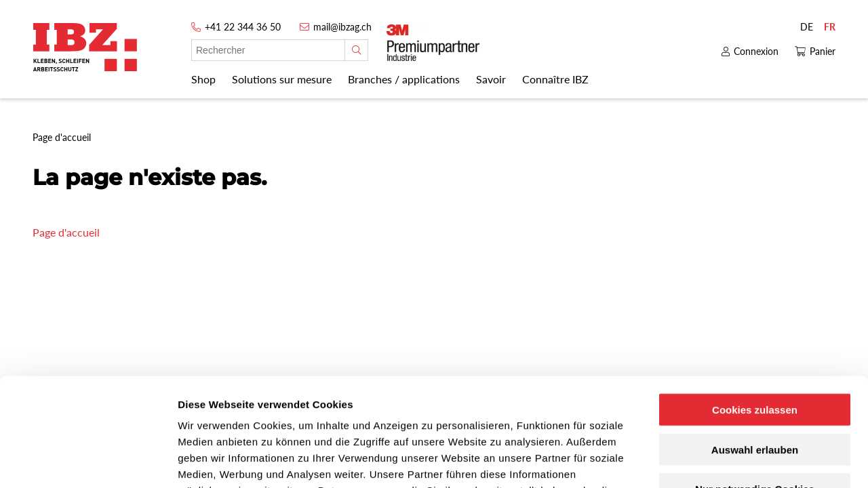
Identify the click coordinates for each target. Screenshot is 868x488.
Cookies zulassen (755, 309)
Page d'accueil (66, 232)
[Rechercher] (356, 50)
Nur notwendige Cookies (755, 389)
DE (807, 27)
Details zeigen (721, 461)
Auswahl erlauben (755, 349)
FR (830, 27)
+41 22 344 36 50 (243, 27)
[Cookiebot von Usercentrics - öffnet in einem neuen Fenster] (88, 462)
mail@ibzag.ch (342, 27)
